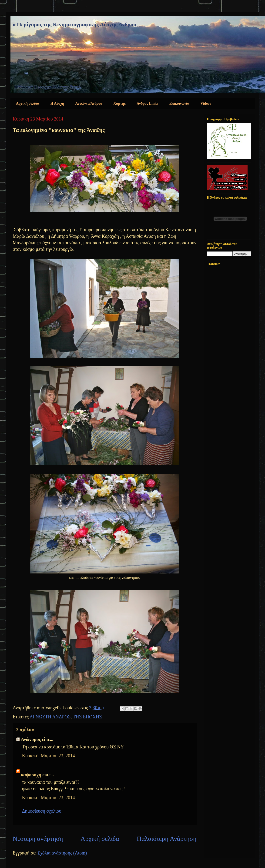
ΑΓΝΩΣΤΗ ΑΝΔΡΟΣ (50, 717)
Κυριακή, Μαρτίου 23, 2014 (49, 756)
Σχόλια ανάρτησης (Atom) (62, 853)
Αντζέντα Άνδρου (89, 103)
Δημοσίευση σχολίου (42, 811)
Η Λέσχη (57, 103)
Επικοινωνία (179, 103)
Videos (206, 103)
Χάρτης (119, 103)
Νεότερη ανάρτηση (38, 839)
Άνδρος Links (147, 103)
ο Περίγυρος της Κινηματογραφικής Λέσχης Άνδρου (75, 24)
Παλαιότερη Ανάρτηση (167, 839)
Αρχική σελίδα (28, 103)
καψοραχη (31, 775)
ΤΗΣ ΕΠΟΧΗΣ (87, 717)
